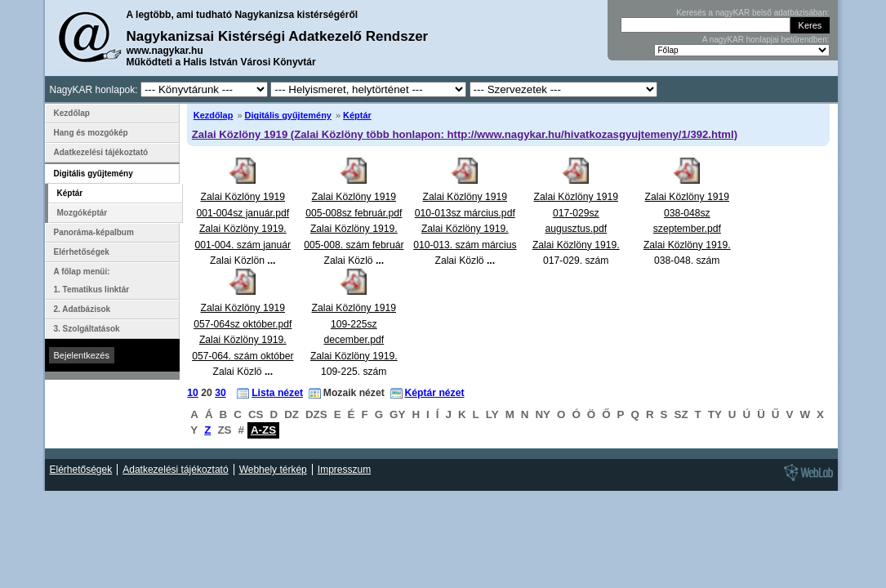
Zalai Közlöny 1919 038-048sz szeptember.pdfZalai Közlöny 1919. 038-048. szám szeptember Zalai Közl (687, 245)
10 (193, 393)
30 (220, 393)
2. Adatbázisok (82, 309)
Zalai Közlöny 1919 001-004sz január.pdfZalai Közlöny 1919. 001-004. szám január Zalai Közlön (243, 229)
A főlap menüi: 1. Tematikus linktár (92, 281)
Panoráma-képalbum (94, 232)
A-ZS (263, 430)
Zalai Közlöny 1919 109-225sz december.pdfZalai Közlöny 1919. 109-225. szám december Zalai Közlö (354, 356)
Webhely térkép (273, 470)
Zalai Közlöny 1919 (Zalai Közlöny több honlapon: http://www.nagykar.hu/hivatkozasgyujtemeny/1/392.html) (465, 134)
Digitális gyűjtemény (288, 115)
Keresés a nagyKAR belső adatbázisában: (752, 13)
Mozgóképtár (82, 213)
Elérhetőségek (82, 252)
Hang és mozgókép (91, 133)
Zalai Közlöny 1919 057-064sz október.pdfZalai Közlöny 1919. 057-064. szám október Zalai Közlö (243, 340)
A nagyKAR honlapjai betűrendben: (766, 40)
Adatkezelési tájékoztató (101, 152)
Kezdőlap (214, 115)
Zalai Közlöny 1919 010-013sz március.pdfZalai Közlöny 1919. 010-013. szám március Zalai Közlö (465, 229)
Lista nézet (277, 393)
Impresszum (344, 470)
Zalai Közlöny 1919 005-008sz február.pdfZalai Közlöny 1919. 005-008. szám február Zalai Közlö (354, 229)
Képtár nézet (435, 393)
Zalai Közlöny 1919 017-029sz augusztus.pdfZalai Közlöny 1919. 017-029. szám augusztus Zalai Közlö (576, 245)
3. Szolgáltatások (87, 329)
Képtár (357, 115)
